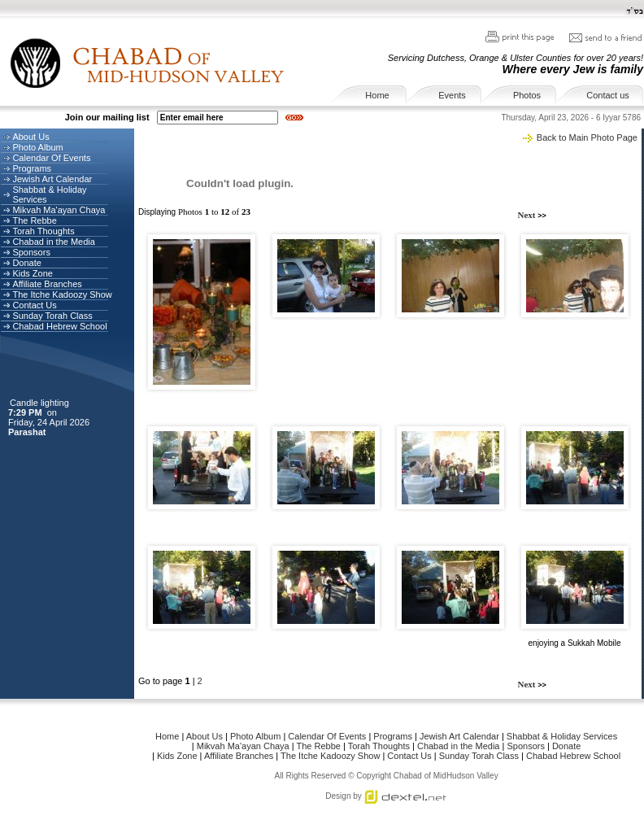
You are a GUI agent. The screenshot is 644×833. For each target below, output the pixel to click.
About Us (30, 137)
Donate (26, 263)
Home (377, 95)
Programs (32, 168)
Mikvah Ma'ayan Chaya (59, 210)
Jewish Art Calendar (52, 179)
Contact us (608, 95)
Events (452, 95)
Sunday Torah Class (52, 316)
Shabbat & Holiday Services (562, 736)
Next (528, 215)
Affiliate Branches (47, 284)
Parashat (28, 432)
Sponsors (31, 252)
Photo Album (37, 147)
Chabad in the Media (54, 242)
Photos (527, 95)
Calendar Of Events (51, 158)
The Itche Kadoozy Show (62, 294)
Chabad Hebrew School (59, 326)
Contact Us (34, 305)
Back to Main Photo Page (587, 137)
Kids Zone (33, 273)
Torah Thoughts (43, 231)
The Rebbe (34, 220)
